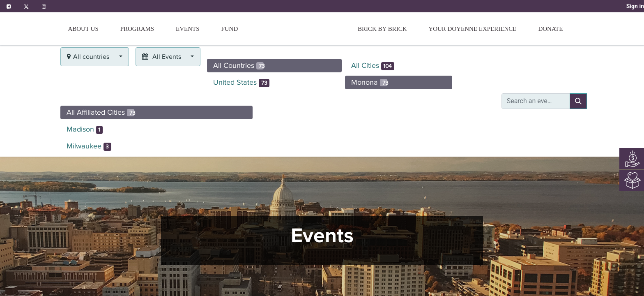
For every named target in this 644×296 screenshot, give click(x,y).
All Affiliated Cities (101, 112)
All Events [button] (162, 57)
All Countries (239, 65)
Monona (370, 82)
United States (241, 83)
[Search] (578, 101)
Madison (85, 129)
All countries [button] (89, 57)
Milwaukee (89, 146)
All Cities (373, 66)
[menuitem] (229, 29)
